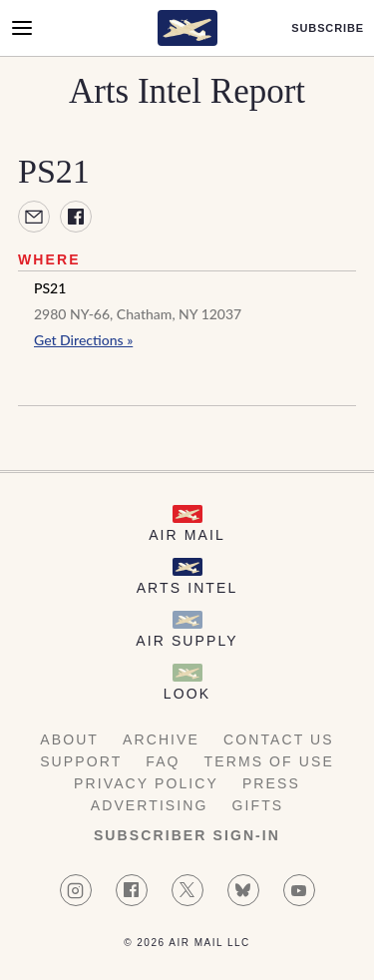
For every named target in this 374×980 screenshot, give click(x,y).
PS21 (50, 288)
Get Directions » (83, 340)
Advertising (150, 805)
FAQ (163, 761)
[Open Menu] (22, 28)
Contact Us (279, 739)
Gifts (258, 805)
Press (271, 783)
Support (81, 761)
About (69, 739)
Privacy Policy (146, 783)
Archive (161, 739)
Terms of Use (269, 761)
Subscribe (328, 28)
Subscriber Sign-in (187, 835)
